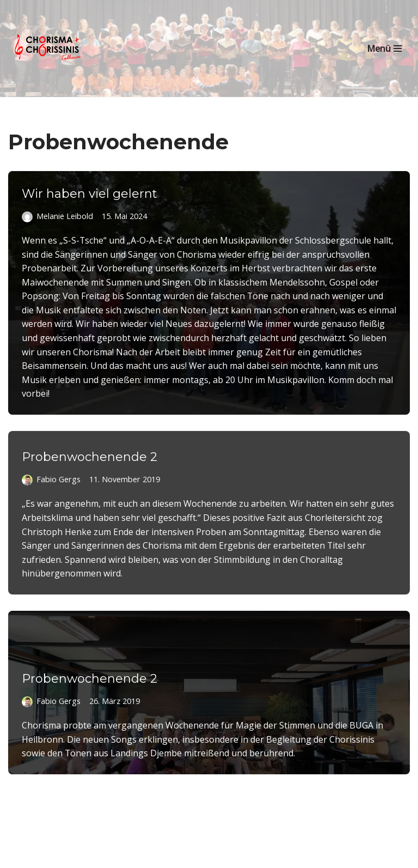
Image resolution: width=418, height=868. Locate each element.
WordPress (257, 856)
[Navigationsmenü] (384, 48)
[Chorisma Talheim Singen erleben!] (49, 48)
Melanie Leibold (65, 216)
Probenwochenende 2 (90, 457)
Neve (149, 856)
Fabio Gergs (58, 479)
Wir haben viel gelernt (90, 194)
